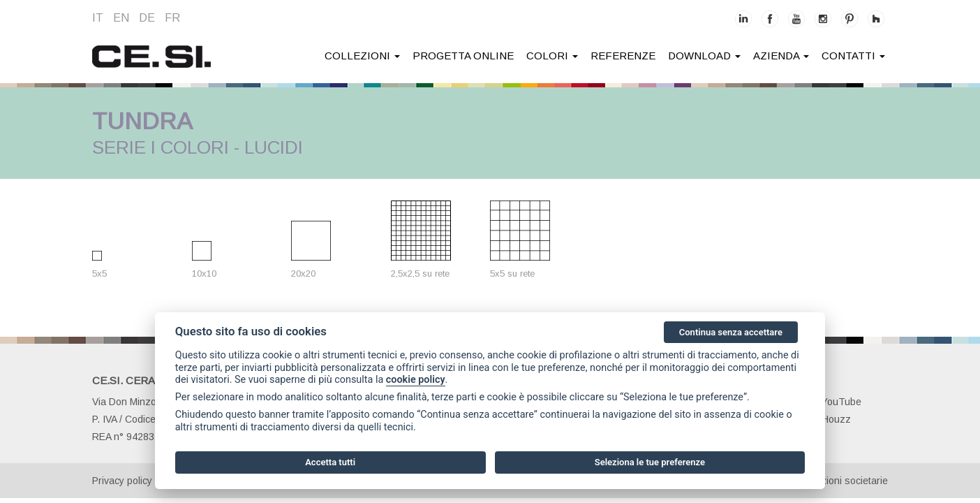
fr (172, 18)
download (704, 56)
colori (552, 56)
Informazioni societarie (838, 481)
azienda (781, 56)
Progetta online (463, 56)
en (121, 18)
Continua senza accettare (731, 332)
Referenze (623, 56)
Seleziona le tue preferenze (650, 462)
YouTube (834, 402)
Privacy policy (122, 481)
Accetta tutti (330, 462)
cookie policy (416, 380)
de (147, 18)
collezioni (362, 56)
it (98, 18)
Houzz (829, 419)
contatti (853, 56)
